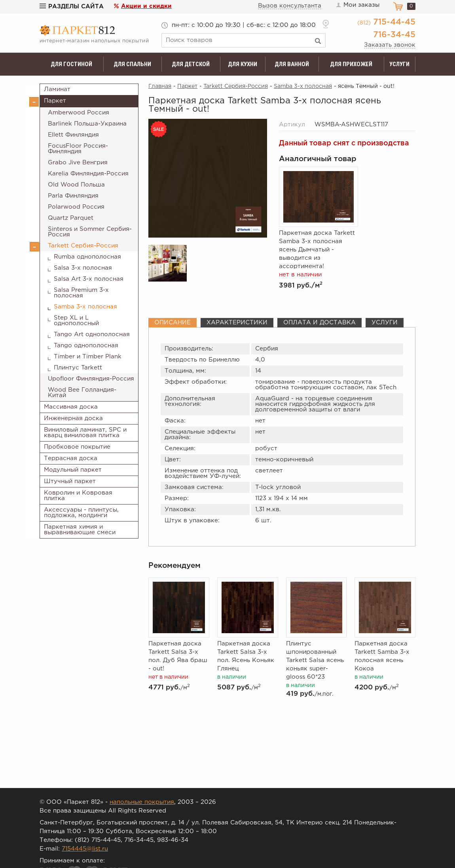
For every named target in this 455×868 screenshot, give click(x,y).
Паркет (55, 101)
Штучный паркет (70, 481)
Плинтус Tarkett (78, 368)
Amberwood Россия (79, 113)
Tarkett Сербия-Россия (83, 246)
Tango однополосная (86, 345)
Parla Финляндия (73, 196)
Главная (160, 86)
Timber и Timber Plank (88, 357)
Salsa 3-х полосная (83, 268)
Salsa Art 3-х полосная (89, 279)
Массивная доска (71, 407)
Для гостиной (71, 64)
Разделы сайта (72, 7)
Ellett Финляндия (73, 135)
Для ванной (292, 64)
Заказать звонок (390, 45)
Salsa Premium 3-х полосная (81, 293)
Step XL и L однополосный (76, 321)
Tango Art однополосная (92, 334)
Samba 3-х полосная (85, 307)
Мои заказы (357, 5)
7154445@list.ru (85, 849)
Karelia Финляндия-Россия (88, 174)
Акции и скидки (146, 6)
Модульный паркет (73, 470)
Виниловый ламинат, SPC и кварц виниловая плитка (85, 433)
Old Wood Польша (76, 185)
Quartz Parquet (71, 218)
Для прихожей (351, 64)
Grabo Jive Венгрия (78, 163)
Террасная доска (71, 458)
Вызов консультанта (290, 6)
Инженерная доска (73, 418)
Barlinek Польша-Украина (87, 124)
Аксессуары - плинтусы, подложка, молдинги (81, 513)
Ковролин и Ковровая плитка (78, 496)
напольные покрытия (142, 802)
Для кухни (243, 64)
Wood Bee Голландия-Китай (82, 393)
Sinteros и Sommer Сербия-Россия (90, 232)
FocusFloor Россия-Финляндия (78, 149)
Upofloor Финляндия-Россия (91, 379)
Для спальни (132, 64)
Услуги (399, 64)
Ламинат (57, 89)
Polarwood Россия (76, 207)
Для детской (191, 64)
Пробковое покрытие (77, 447)
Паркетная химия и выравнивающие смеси (80, 530)
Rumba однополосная (87, 257)
